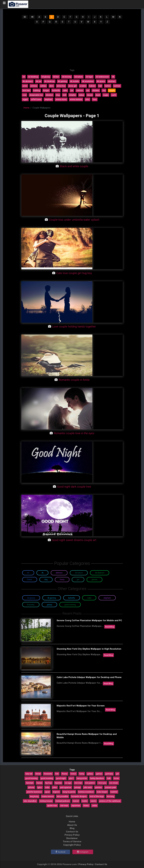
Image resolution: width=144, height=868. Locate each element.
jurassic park (110, 787)
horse (116, 778)
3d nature (79, 77)
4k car (39, 81)
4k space (101, 81)
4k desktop (49, 81)
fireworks (48, 774)
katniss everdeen (86, 792)
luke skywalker (30, 801)
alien (51, 86)
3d (24, 77)
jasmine (98, 787)
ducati (90, 95)
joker (55, 787)
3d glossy (46, 77)
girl (117, 774)
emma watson (76, 99)
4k (113, 77)
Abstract (59, 573)
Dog (46, 579)
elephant (48, 99)
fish (57, 774)
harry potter (82, 778)
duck (98, 95)
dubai (81, 95)
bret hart (26, 90)
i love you (102, 783)
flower (65, 774)
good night (61, 778)
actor (25, 86)
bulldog (37, 90)
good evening (47, 778)
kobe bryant (102, 792)
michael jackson (63, 801)
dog (58, 95)
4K (32, 17)
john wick (88, 787)
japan (47, 792)
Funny (62, 579)
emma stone (61, 99)
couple (112, 90)
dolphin (73, 95)
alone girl (73, 86)
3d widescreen (102, 77)
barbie (108, 86)
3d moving (67, 77)
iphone (31, 787)
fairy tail (29, 774)
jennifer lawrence (34, 792)
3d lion (56, 77)
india (47, 787)
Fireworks (31, 605)
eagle (106, 95)
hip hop (49, 783)
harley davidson (97, 778)
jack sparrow (66, 787)
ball (100, 86)
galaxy (90, 774)
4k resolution (88, 81)
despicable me (36, 95)
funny (82, 774)
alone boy (61, 86)
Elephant (107, 598)
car (72, 90)
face (95, 99)
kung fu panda (69, 792)
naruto (93, 801)
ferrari (38, 774)
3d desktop (33, 77)
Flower (30, 579)
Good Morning (70, 605)
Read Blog (110, 627)
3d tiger (89, 77)
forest (73, 774)
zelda (95, 805)
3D (25, 17)
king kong (34, 796)
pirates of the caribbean (110, 801)
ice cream (114, 783)
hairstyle (30, 783)
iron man (78, 783)
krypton (56, 792)
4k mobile (75, 81)
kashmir (114, 792)
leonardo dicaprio (79, 796)
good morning (31, 778)
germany (109, 774)
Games (95, 579)
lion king (111, 796)
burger (46, 90)
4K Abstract (100, 573)
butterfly (56, 90)
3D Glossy (31, 598)
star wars (64, 805)
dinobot (49, 95)
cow (24, 95)
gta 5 (71, 778)
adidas (43, 86)
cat (88, 90)
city (104, 90)
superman (76, 805)
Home (26, 108)
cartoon (80, 90)
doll (64, 95)
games (99, 774)
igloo (40, 787)
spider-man (52, 805)
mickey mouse (46, 801)
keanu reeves (48, 796)
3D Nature (79, 573)
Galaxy (49, 605)
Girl (78, 579)
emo (87, 99)
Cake (89, 598)
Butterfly (72, 598)
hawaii (39, 783)
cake (65, 90)
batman (117, 86)
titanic (86, 805)
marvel (76, 801)
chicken (96, 90)
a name (83, 86)
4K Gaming (52, 598)
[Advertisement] (72, 47)
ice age (68, 783)
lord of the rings (97, 796)
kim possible (63, 796)
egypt (25, 99)
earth (114, 95)
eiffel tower (36, 99)
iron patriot (90, 783)
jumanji (77, 787)
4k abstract (28, 81)
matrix (85, 801)
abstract (112, 81)
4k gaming (62, 81)
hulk (109, 778)
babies (92, 86)
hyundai (58, 783)
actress (34, 86)
